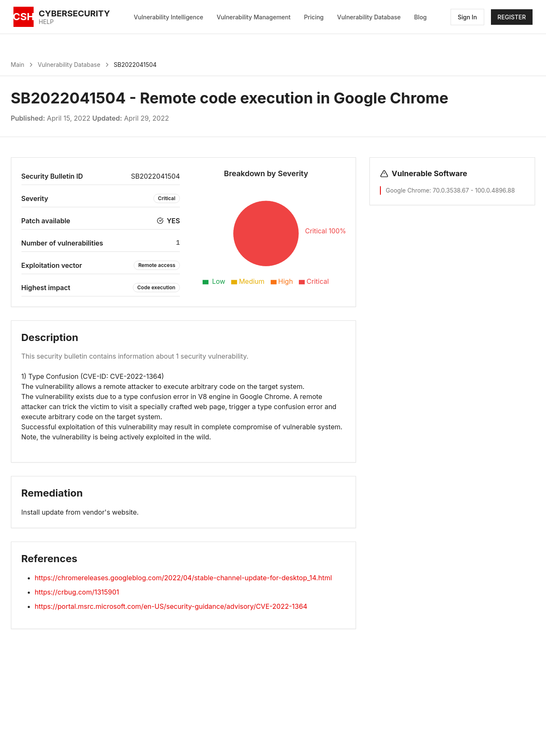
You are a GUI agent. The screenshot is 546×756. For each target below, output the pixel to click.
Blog (420, 17)
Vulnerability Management (254, 17)
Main (18, 65)
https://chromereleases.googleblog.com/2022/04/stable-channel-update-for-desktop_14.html (183, 578)
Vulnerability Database (369, 17)
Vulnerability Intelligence (168, 17)
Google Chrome (408, 190)
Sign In (467, 17)
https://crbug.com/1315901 (77, 592)
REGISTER (512, 17)
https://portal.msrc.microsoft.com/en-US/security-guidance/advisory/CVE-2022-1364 (171, 606)
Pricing (314, 17)
